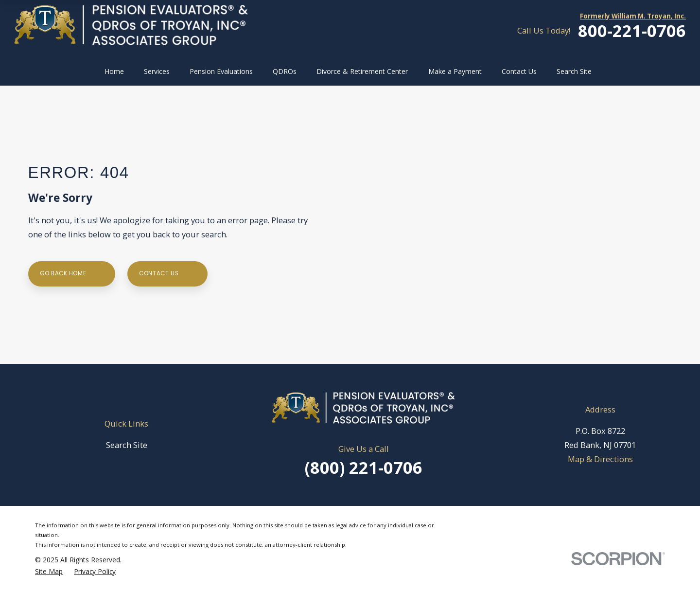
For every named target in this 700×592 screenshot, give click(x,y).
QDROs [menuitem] (285, 71)
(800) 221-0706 (364, 467)
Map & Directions (600, 459)
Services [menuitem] (157, 71)
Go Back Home (71, 274)
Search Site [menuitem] (574, 71)
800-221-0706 (632, 31)
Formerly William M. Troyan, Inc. (633, 16)
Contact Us (167, 274)
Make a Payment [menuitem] (455, 71)
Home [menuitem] (114, 71)
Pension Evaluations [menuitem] (221, 71)
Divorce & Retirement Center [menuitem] (362, 71)
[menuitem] (49, 572)
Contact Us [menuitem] (519, 71)
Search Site (127, 445)
